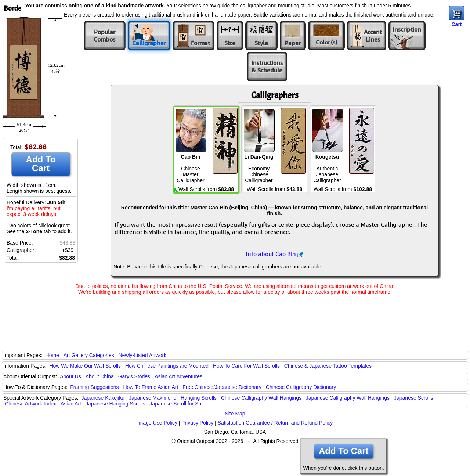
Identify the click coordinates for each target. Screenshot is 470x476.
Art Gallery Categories (89, 355)
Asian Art (71, 404)
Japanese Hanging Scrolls (115, 404)
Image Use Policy (157, 423)
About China (100, 376)
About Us (70, 376)
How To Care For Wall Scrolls (246, 366)
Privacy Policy (197, 423)
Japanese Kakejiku (103, 398)
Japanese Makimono (153, 398)
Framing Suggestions (94, 387)
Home (52, 355)
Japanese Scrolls (414, 398)
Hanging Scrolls (199, 398)
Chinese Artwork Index (30, 404)
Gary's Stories (134, 376)
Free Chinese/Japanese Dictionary (222, 387)
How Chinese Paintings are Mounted (167, 366)
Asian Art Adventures (178, 376)
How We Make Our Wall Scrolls (85, 366)
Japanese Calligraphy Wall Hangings (348, 398)
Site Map (235, 414)
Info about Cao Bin (274, 254)
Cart (456, 24)
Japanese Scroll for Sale (177, 404)
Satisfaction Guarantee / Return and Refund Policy (275, 423)
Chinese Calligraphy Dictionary (301, 387)
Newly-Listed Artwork (142, 355)
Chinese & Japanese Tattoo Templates (328, 366)
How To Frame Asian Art (151, 387)
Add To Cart (41, 164)
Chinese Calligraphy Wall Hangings (261, 398)
